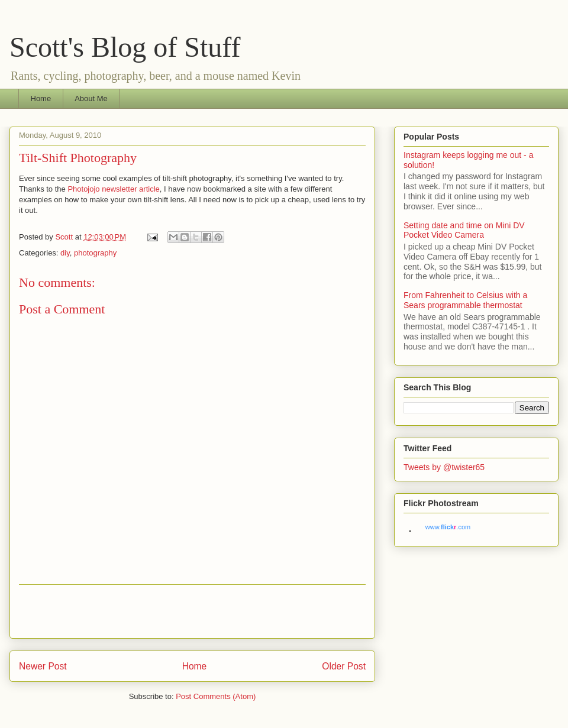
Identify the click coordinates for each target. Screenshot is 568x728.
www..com (448, 527)
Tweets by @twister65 (444, 467)
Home (41, 98)
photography (95, 253)
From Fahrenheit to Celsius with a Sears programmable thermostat (465, 300)
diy (65, 253)
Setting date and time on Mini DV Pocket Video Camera (464, 230)
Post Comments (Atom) (216, 696)
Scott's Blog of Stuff (125, 47)
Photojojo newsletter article (113, 189)
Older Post (344, 666)
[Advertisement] (192, 611)
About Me (91, 98)
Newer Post (43, 666)
